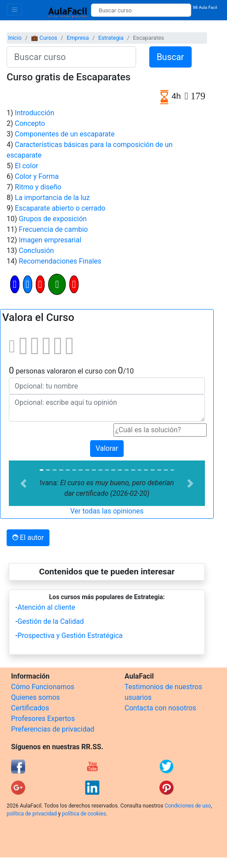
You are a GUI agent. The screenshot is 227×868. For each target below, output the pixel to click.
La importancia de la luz (53, 198)
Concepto (30, 123)
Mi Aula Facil (205, 7)
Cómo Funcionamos (43, 687)
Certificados (30, 708)
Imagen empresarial (50, 240)
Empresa (78, 38)
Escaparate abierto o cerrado (60, 208)
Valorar (107, 448)
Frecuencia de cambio (53, 229)
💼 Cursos (44, 38)
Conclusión (37, 251)
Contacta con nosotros (160, 708)
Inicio (15, 38)
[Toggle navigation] (15, 9)
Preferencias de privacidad (53, 729)
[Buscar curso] (141, 10)
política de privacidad (32, 814)
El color (27, 166)
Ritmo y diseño (38, 187)
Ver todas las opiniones (107, 511)
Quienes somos (36, 697)
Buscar (170, 57)
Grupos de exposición (53, 219)
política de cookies (84, 814)
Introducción (35, 113)
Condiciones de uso (188, 806)
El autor (28, 538)
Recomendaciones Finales (60, 261)
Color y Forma (37, 176)
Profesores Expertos (43, 719)
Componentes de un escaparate (65, 134)
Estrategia (111, 38)
